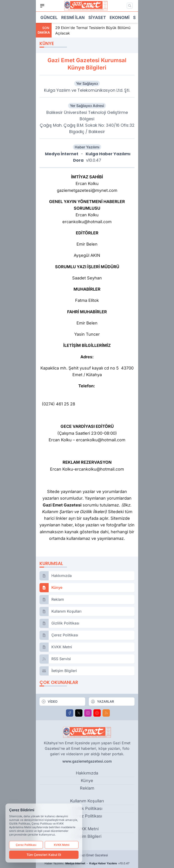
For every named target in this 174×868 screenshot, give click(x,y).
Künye (87, 781)
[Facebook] (70, 713)
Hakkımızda (87, 773)
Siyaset (97, 17)
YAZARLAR (102, 702)
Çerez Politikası (26, 845)
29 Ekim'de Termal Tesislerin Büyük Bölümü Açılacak (93, 30)
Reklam (87, 788)
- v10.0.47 (87, 157)
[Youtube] (97, 713)
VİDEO (49, 702)
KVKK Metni (62, 845)
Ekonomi (120, 17)
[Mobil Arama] (130, 6)
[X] (79, 713)
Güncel (49, 17)
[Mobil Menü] (42, 6)
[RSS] (106, 713)
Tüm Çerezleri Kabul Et (44, 855)
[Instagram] (88, 713)
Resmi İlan (73, 17)
